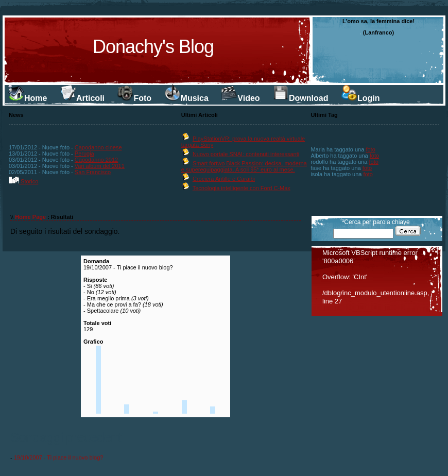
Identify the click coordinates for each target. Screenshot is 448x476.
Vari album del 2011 (100, 166)
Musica (186, 98)
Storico (23, 181)
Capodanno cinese (98, 147)
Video (240, 98)
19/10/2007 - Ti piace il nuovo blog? (59, 457)
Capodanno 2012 (96, 160)
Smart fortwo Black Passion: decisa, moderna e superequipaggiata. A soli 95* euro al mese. (244, 166)
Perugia (84, 154)
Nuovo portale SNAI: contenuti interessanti (246, 154)
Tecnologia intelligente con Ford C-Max (242, 188)
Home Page (30, 217)
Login (360, 98)
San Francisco (93, 172)
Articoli (82, 98)
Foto (134, 98)
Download (300, 98)
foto (370, 149)
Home (27, 98)
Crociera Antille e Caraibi (224, 179)
